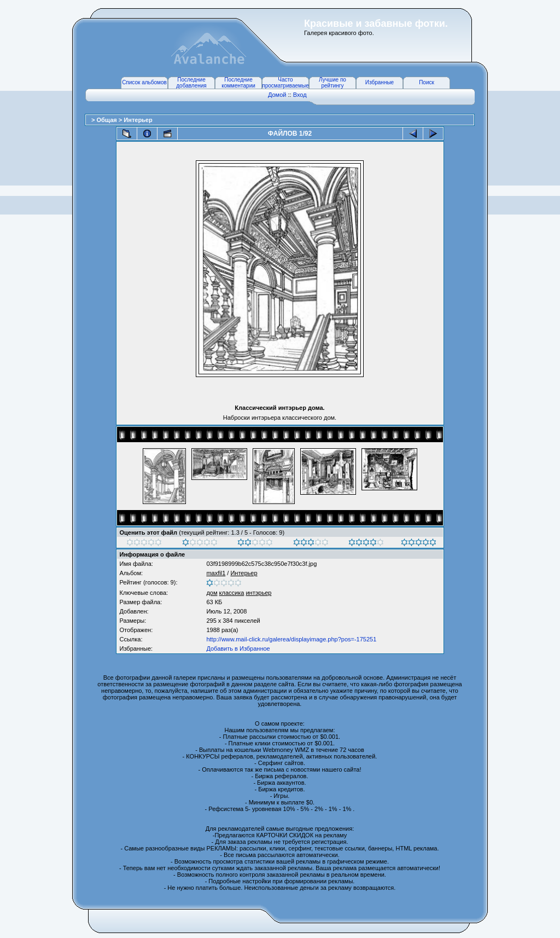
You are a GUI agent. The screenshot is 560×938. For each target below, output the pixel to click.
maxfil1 (216, 573)
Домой (277, 95)
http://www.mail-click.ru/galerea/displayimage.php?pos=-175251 (291, 639)
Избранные (380, 82)
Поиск (427, 82)
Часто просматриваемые (285, 83)
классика (232, 593)
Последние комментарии (238, 83)
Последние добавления (191, 83)
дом (212, 593)
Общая (107, 120)
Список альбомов (144, 82)
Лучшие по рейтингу (332, 83)
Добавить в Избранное (238, 649)
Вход (300, 95)
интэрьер (258, 593)
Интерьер (138, 120)
